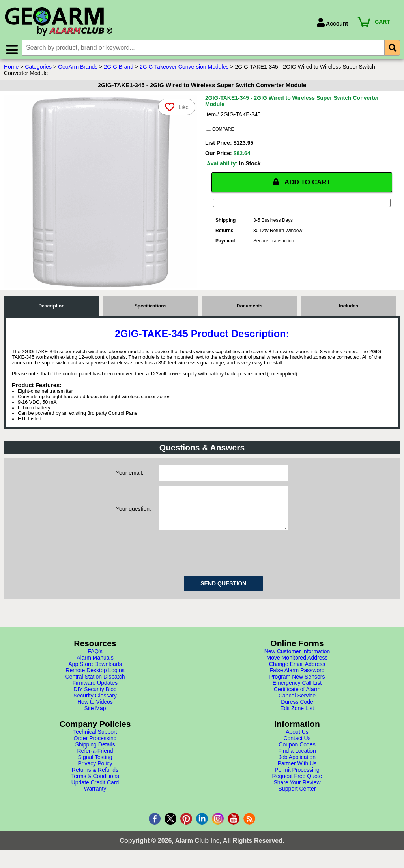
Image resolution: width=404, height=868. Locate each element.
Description (51, 307)
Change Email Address (297, 673)
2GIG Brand (119, 68)
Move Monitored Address (297, 667)
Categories (38, 68)
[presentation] (219, 561)
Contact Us (297, 748)
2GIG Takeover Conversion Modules (184, 68)
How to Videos (95, 711)
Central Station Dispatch (95, 686)
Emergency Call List (297, 692)
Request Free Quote (297, 786)
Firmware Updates (95, 692)
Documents (250, 307)
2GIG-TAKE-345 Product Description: (202, 335)
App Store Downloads (95, 673)
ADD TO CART (302, 184)
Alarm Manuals (95, 667)
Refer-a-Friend (95, 760)
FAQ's (95, 661)
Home (11, 68)
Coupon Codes (297, 754)
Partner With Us (297, 773)
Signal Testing (95, 767)
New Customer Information (297, 661)
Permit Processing (297, 779)
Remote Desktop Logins (95, 680)
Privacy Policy (95, 773)
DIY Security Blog (95, 699)
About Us (297, 741)
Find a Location (297, 760)
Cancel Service (297, 705)
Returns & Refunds (95, 779)
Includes (349, 307)
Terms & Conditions (95, 786)
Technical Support (95, 741)
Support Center (297, 798)
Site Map (95, 718)
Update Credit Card (95, 792)
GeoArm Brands (78, 68)
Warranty (95, 798)
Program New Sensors (297, 686)
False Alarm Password (297, 680)
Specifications (151, 307)
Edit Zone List (297, 718)
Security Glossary (95, 705)
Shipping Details (95, 754)
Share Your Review (297, 792)
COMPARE (220, 130)
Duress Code (297, 711)
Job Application (297, 767)
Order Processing (95, 748)
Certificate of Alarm (297, 699)
